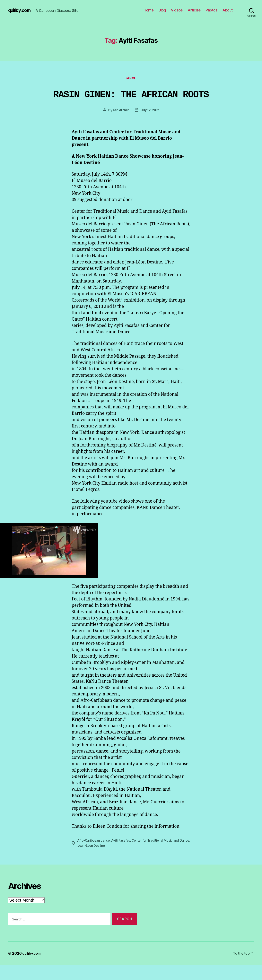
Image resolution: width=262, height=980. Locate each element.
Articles (194, 10)
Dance (131, 79)
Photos (212, 10)
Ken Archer (120, 126)
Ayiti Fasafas (123, 856)
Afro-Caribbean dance (94, 856)
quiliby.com (21, 10)
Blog (162, 10)
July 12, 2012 (150, 126)
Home (149, 10)
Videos (177, 10)
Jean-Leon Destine (103, 861)
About (228, 10)
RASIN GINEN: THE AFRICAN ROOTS (131, 102)
